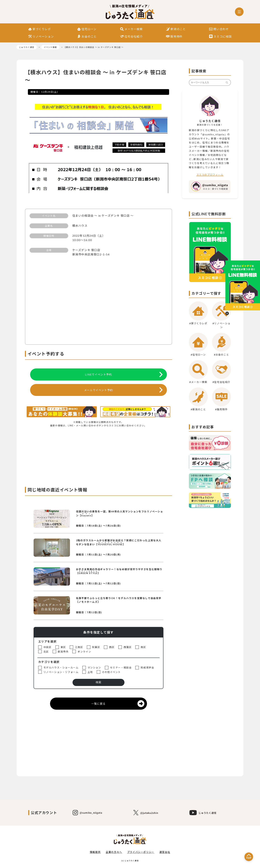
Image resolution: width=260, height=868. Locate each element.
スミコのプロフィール (210, 175)
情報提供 (95, 852)
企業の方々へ (114, 852)
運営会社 (165, 852)
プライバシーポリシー (141, 852)
